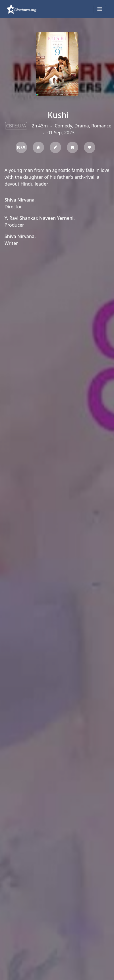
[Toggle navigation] (100, 9)
